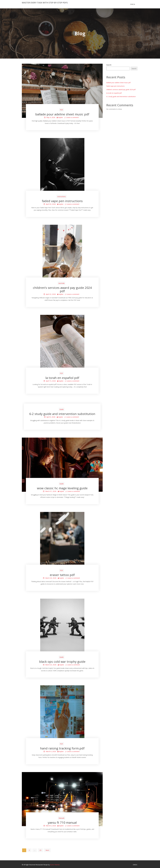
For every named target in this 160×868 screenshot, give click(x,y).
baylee (61, 117)
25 (40, 850)
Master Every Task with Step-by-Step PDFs (45, 3)
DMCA (133, 4)
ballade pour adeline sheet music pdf (62, 114)
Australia (61, 283)
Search (109, 65)
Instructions (62, 196)
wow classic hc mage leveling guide (62, 488)
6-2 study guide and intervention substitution (62, 414)
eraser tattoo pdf (62, 575)
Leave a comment (72, 117)
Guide (62, 409)
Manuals (62, 818)
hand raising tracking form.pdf (62, 748)
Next (47, 850)
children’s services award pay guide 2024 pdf (62, 289)
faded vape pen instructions (62, 201)
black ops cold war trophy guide (62, 662)
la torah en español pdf (62, 378)
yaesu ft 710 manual (62, 822)
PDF (61, 110)
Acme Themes (55, 865)
